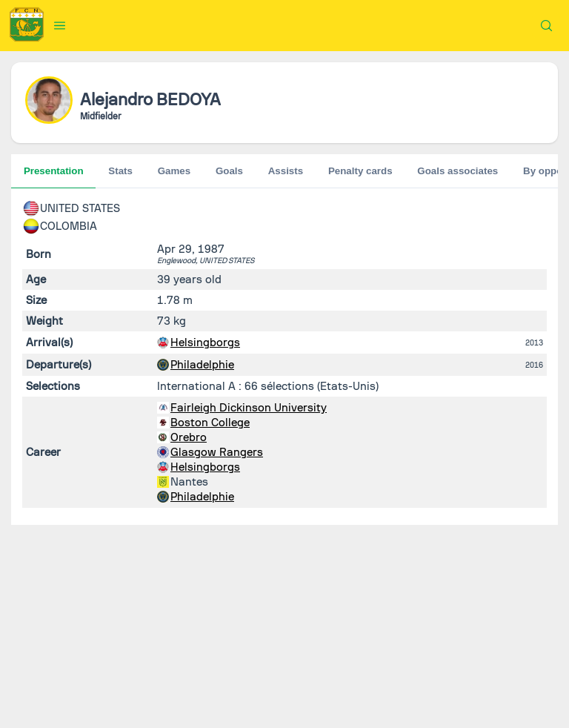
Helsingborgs (205, 343)
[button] (60, 25)
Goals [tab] (229, 171)
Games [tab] (174, 171)
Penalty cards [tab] (360, 171)
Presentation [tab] (54, 171)
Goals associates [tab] (457, 171)
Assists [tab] (286, 171)
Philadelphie (202, 365)
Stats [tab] (120, 171)
